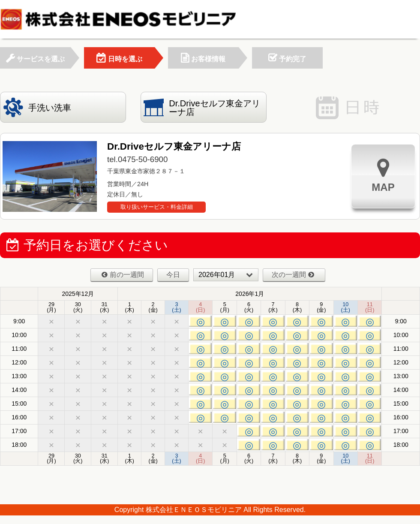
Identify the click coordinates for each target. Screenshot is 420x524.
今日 (173, 275)
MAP (383, 175)
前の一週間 (123, 275)
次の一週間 (293, 275)
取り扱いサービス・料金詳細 (157, 207)
